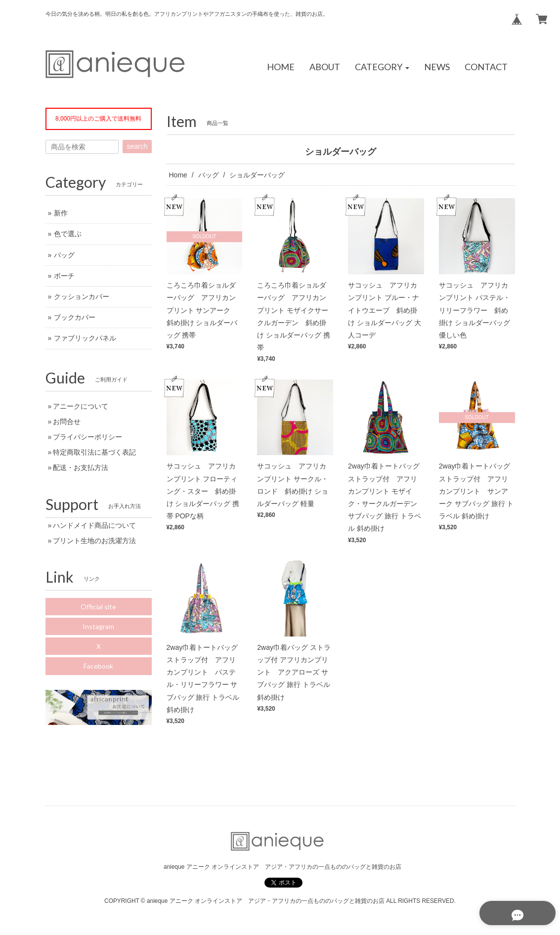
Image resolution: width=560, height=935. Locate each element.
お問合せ (67, 422)
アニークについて (81, 406)
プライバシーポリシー (87, 437)
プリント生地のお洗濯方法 (94, 541)
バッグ (209, 175)
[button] (382, 67)
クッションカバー (82, 297)
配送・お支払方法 (81, 467)
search (137, 146)
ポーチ (64, 276)
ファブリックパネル (85, 338)
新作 (61, 213)
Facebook (98, 666)
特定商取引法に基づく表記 (94, 452)
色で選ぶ (68, 234)
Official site (98, 607)
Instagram (98, 626)
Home (178, 175)
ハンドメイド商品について (94, 525)
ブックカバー (75, 317)
